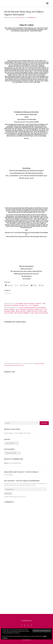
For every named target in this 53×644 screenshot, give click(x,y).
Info (44, 304)
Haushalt (39, 304)
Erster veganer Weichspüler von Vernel (33, 308)
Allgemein (20, 304)
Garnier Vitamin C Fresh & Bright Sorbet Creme (18, 433)
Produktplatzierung (11, 305)
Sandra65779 (32, 18)
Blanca (6, 463)
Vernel (13, 311)
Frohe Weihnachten (16, 463)
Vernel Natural (21, 311)
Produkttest (24, 305)
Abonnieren (8, 493)
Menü (47, 3)
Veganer (7, 311)
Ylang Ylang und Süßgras (39, 313)
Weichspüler (18, 313)
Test (30, 305)
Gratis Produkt (29, 304)
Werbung (36, 305)
